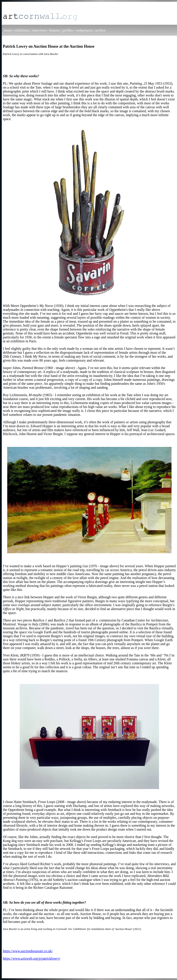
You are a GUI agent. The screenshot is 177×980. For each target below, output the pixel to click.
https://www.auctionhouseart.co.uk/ (28, 951)
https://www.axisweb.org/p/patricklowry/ (32, 958)
